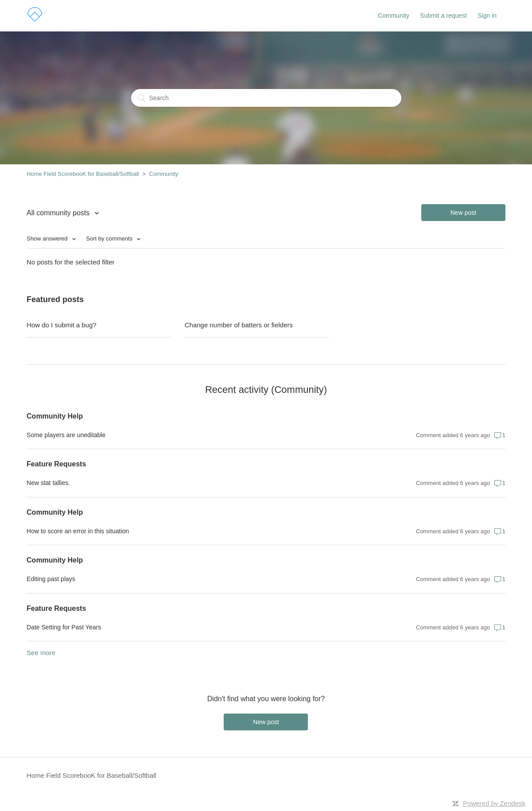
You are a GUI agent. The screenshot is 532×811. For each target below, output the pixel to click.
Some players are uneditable (66, 435)
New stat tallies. (48, 483)
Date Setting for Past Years (64, 627)
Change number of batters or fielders (239, 325)
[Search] (266, 98)
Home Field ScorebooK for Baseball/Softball (83, 174)
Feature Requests (56, 464)
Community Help (55, 416)
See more (41, 653)
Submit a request (443, 16)
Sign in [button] (487, 16)
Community (394, 16)
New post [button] (463, 213)
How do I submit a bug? (62, 325)
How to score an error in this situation (78, 531)
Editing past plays (51, 579)
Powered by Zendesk (494, 803)
